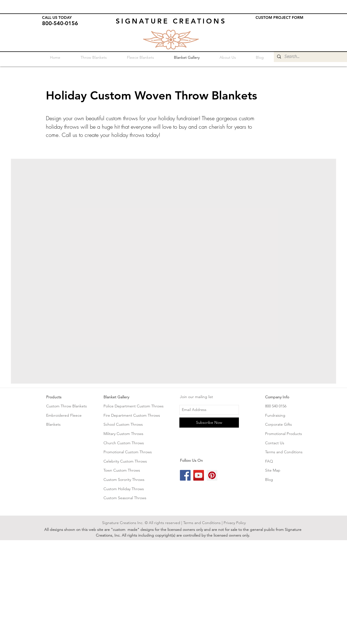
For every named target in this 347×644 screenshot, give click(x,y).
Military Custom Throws (123, 434)
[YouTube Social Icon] (199, 475)
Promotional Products (284, 434)
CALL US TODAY (57, 17)
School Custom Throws (123, 424)
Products (54, 397)
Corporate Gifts (278, 424)
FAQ (269, 461)
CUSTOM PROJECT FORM (279, 17)
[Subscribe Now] (209, 423)
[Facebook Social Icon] (185, 475)
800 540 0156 (276, 406)
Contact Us (275, 443)
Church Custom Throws (124, 443)
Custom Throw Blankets (66, 406)
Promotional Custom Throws (128, 452)
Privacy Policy (235, 523)
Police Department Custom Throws (134, 406)
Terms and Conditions (284, 452)
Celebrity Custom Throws (125, 461)
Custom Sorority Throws (124, 480)
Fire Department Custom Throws (132, 415)
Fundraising (275, 415)
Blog (269, 480)
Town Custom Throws (122, 470)
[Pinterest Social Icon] (212, 475)
